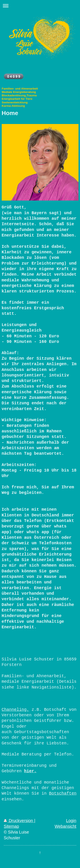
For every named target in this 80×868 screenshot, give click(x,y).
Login (71, 821)
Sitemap (12, 826)
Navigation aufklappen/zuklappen (40, 6)
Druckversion (19, 821)
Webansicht (65, 826)
